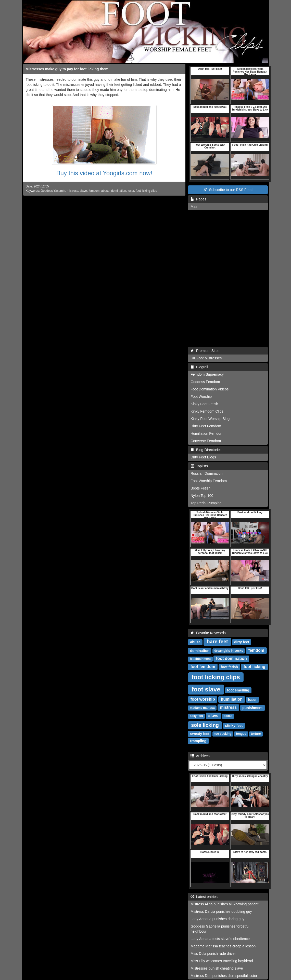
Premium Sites (205, 351)
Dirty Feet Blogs (203, 457)
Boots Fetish (200, 488)
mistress (72, 191)
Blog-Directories (206, 450)
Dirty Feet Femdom (206, 426)
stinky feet (234, 726)
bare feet (217, 642)
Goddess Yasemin (53, 191)
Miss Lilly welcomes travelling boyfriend (222, 961)
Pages (198, 199)
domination (119, 191)
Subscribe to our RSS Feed (228, 190)
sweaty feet (200, 734)
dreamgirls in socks (229, 651)
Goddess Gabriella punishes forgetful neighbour (220, 929)
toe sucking (223, 734)
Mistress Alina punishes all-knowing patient (224, 904)
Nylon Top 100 (202, 496)
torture (256, 734)
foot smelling (238, 690)
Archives (200, 756)
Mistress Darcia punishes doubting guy (221, 911)
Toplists (199, 466)
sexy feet (196, 716)
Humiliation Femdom (207, 433)
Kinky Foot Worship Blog (210, 419)
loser (131, 191)
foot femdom (203, 667)
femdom (94, 191)
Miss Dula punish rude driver (213, 954)
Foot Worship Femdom (209, 481)
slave (83, 191)
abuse (105, 191)
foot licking (254, 667)
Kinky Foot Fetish (204, 404)
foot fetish (230, 667)
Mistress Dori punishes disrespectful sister (224, 976)
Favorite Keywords (208, 633)
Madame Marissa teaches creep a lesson (223, 946)
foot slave (206, 689)
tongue (241, 734)
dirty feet (242, 642)
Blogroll (199, 367)
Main (194, 207)
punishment (252, 708)
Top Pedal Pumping (206, 503)
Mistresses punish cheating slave (217, 968)
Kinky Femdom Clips (207, 411)
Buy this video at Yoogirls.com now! (104, 173)
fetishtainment (200, 659)
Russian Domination (206, 473)
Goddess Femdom (205, 382)
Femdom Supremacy (207, 374)
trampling (198, 741)
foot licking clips (146, 191)
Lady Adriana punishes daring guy (217, 919)
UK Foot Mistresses (206, 358)
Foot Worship (201, 397)
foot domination (231, 659)
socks (228, 716)
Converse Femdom (206, 441)
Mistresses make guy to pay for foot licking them (67, 69)
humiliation (232, 699)
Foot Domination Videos (210, 389)
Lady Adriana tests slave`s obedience (220, 939)
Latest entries (204, 897)
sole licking (205, 725)
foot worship (203, 699)
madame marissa (202, 708)
